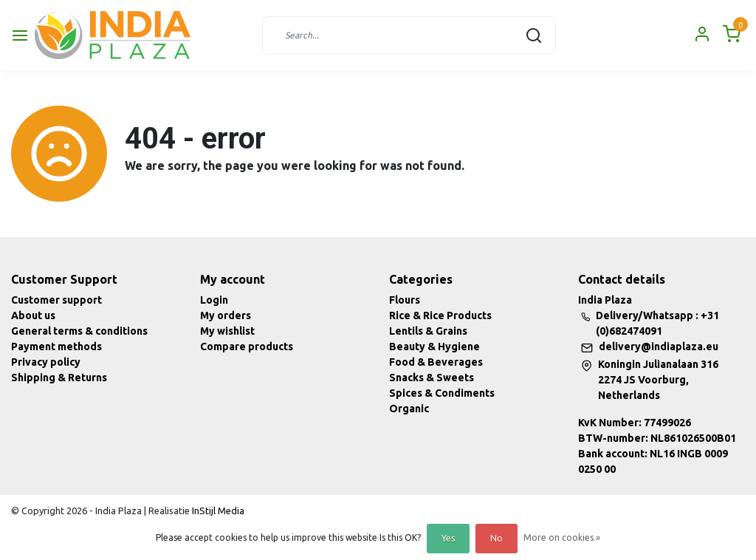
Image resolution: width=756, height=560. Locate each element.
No (496, 538)
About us (33, 315)
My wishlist (227, 331)
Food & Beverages (436, 362)
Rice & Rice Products (440, 315)
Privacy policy (46, 362)
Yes (448, 538)
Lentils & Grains (428, 331)
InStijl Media (217, 511)
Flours (405, 300)
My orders (226, 315)
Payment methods (56, 346)
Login (214, 300)
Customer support (56, 300)
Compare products (247, 346)
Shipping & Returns (59, 378)
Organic (409, 409)
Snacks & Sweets (432, 378)
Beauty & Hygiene (434, 346)
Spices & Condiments (442, 393)
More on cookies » (562, 537)
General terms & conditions (79, 331)
